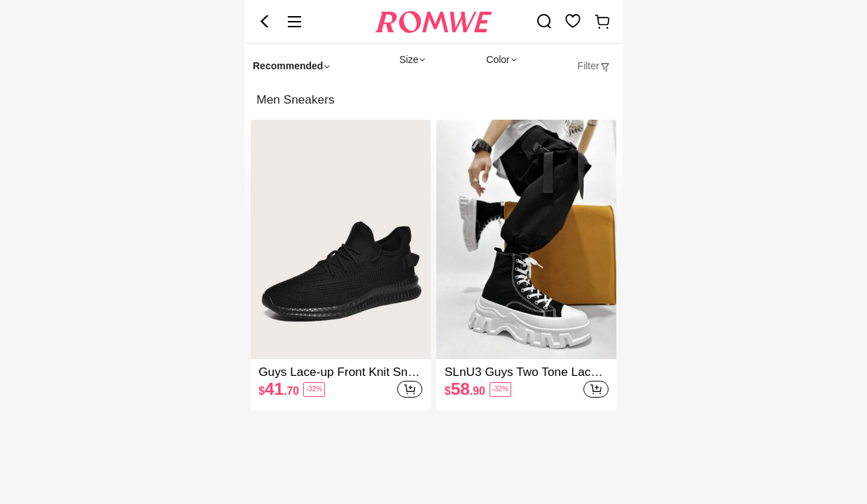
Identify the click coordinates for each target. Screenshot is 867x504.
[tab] (594, 66)
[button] (265, 22)
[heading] (433, 100)
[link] (544, 21)
